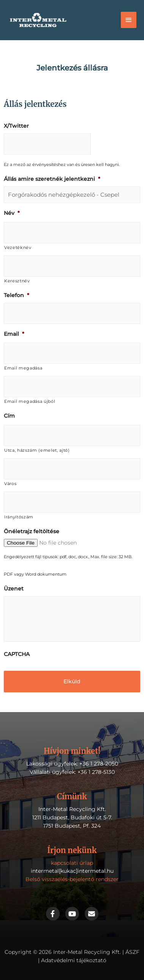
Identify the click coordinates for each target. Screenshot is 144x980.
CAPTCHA (17, 654)
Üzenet (14, 589)
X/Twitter (16, 126)
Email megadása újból (30, 401)
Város (10, 484)
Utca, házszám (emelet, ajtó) (37, 450)
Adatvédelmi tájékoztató (74, 960)
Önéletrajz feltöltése (32, 531)
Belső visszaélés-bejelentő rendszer (72, 879)
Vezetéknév (18, 247)
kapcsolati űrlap (72, 863)
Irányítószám (19, 517)
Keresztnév (17, 281)
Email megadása (23, 368)
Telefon (17, 295)
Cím (9, 416)
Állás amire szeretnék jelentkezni (52, 179)
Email (14, 334)
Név (12, 213)
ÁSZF (132, 952)
